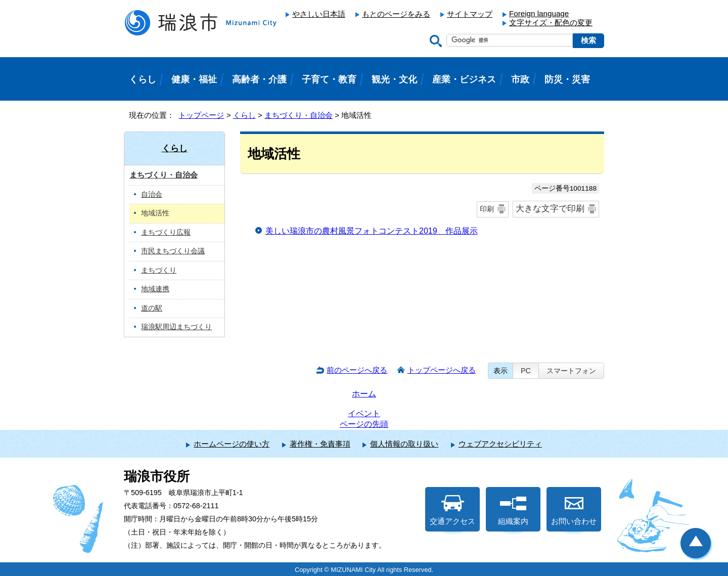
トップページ (201, 115)
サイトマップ (470, 14)
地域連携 (155, 289)
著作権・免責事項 (320, 444)
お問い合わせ (574, 510)
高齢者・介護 (259, 79)
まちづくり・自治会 (299, 115)
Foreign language (539, 13)
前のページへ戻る (357, 370)
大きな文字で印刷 (550, 209)
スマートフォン (571, 371)
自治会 (152, 194)
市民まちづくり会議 (173, 251)
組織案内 (513, 510)
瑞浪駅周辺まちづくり (176, 327)
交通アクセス (452, 510)
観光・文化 (394, 79)
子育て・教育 (329, 79)
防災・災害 (567, 79)
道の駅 (152, 308)
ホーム (364, 394)
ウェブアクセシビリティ (500, 444)
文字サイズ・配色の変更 (551, 23)
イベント (364, 413)
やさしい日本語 (319, 14)
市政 (520, 79)
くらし (244, 115)
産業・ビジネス (464, 79)
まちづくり (159, 270)
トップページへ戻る (442, 370)
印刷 (487, 209)
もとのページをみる (396, 14)
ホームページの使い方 (232, 444)
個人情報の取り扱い (404, 444)
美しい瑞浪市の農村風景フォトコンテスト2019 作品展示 (372, 231)
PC (526, 371)
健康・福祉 (194, 79)
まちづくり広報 (166, 232)
